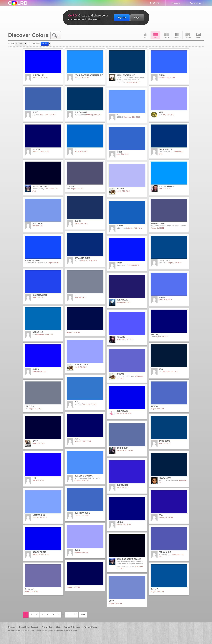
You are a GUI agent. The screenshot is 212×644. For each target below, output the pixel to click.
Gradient (177, 35)
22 (75, 615)
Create (157, 3)
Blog (58, 627)
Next (83, 615)
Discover (175, 3)
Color (156, 35)
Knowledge (47, 627)
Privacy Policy (90, 627)
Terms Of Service (72, 627)
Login (137, 17)
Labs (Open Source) (28, 627)
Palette (166, 35)
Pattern (188, 35)
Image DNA (198, 35)
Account (194, 3)
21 (69, 615)
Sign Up (122, 17)
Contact (12, 627)
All (145, 35)
